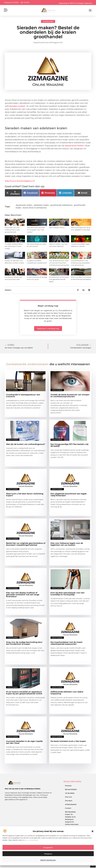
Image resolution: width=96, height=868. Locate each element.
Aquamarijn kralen (24, 205)
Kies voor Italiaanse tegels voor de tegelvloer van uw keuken (67, 544)
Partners (68, 786)
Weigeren (48, 854)
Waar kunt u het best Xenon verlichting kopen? (25, 495)
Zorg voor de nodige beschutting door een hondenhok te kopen (24, 643)
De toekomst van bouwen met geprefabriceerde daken (59, 279)
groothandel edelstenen (61, 205)
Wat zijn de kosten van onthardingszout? (26, 444)
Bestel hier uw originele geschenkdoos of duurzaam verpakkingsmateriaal (26, 544)
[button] (92, 832)
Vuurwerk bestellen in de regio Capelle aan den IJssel (24, 742)
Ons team (69, 801)
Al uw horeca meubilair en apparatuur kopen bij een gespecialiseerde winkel (24, 693)
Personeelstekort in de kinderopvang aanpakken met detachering (81, 263)
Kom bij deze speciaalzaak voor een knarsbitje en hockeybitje (67, 594)
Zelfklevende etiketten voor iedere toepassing (67, 693)
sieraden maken (17, 106)
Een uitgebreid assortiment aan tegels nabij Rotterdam (69, 495)
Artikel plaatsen (71, 804)
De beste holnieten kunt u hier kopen (68, 741)
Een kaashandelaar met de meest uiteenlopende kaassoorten (66, 643)
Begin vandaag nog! (48, 306)
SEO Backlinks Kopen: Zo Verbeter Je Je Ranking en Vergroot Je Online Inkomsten (72, 818)
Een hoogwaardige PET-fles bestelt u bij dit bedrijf (69, 445)
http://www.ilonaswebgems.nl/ (20, 181)
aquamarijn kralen (74, 146)
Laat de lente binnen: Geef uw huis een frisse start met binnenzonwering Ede (59, 263)
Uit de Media (70, 793)
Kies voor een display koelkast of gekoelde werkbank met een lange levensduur (23, 595)
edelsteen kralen (41, 205)
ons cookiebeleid (31, 841)
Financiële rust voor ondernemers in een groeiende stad (12, 230)
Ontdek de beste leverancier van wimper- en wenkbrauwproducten (70, 396)
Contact (68, 808)
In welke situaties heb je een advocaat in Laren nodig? (14, 246)
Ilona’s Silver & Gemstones (35, 208)
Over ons (68, 797)
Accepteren (48, 848)
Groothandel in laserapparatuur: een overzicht (23, 396)
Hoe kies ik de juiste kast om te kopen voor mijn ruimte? (36, 230)
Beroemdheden (71, 789)
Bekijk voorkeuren (48, 861)
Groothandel (48, 21)
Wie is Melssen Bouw (57, 227)
